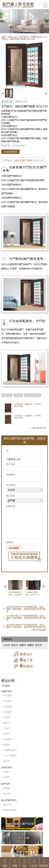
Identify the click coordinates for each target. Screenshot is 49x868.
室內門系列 (7, 772)
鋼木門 (7, 728)
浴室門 (7, 777)
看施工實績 (26, 667)
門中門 (7, 739)
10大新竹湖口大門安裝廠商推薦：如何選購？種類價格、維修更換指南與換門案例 (26, 623)
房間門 (7, 782)
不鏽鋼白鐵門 (10, 755)
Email (34, 863)
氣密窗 (7, 793)
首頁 (3, 37)
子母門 (7, 733)
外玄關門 (8, 717)
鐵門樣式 (18, 395)
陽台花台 (8, 809)
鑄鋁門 (7, 722)
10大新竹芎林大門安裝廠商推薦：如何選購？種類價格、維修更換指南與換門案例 (26, 632)
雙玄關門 (8, 706)
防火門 (7, 766)
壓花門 (7, 750)
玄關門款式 (36, 37)
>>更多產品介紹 (38, 428)
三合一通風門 (10, 760)
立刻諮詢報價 (10, 152)
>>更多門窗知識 (38, 635)
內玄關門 (8, 711)
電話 (5, 863)
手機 (15, 863)
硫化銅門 (8, 744)
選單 (45, 5)
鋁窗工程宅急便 (18, 5)
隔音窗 (7, 799)
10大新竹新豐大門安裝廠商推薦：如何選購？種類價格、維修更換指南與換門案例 (26, 614)
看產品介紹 (26, 661)
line (24, 863)
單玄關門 (8, 701)
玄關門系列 (7, 696)
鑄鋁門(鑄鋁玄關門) (33, 395)
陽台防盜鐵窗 (10, 815)
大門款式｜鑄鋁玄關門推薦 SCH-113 (24, 38)
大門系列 (24, 37)
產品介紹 (13, 37)
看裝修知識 (26, 674)
